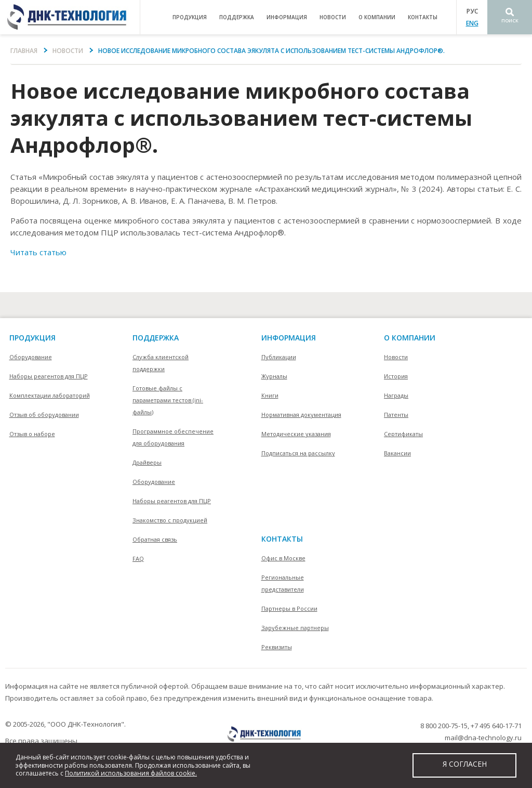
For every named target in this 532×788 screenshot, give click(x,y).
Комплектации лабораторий (50, 395)
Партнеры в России (289, 608)
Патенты (396, 415)
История (396, 376)
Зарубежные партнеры (295, 628)
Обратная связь (155, 539)
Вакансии (397, 453)
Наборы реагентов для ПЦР (49, 376)
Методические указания (296, 434)
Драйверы (147, 462)
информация (287, 17)
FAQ (138, 559)
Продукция (32, 338)
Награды (396, 395)
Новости (333, 17)
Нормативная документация (301, 415)
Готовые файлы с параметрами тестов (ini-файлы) (168, 400)
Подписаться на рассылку (298, 453)
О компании (410, 338)
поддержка (237, 17)
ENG (472, 23)
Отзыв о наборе (32, 434)
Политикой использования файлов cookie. (131, 773)
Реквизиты (277, 647)
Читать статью (38, 252)
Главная (24, 51)
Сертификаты (403, 434)
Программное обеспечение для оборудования (173, 437)
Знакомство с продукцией (170, 520)
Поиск (510, 21)
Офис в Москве (283, 558)
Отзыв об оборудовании (44, 415)
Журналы (274, 376)
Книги (270, 395)
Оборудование (31, 357)
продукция (190, 17)
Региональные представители (283, 583)
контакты (423, 17)
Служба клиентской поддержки (161, 363)
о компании (377, 17)
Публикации (279, 357)
